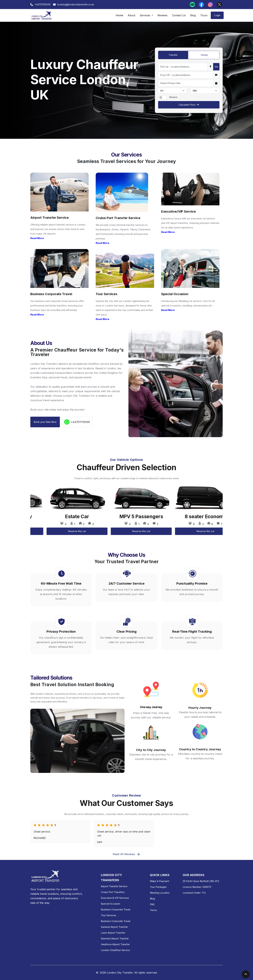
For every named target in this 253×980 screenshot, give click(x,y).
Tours (204, 15)
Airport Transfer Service (114, 886)
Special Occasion (110, 904)
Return (173, 97)
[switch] (163, 97)
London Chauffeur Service (115, 950)
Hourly (204, 55)
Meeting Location (160, 893)
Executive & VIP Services (115, 898)
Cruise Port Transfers (113, 892)
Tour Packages (158, 887)
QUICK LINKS (160, 875)
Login (217, 15)
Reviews (162, 15)
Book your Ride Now (45, 422)
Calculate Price (189, 105)
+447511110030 (77, 422)
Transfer (173, 55)
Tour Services (109, 915)
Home (119, 15)
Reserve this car (61, 531)
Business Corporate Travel (116, 909)
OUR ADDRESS (193, 875)
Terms (153, 910)
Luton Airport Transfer (113, 933)
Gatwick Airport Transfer (114, 927)
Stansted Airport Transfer (115, 938)
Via (216, 67)
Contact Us (179, 15)
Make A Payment (159, 881)
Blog (193, 15)
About (131, 15)
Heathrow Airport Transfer (115, 944)
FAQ (152, 904)
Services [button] (145, 15)
